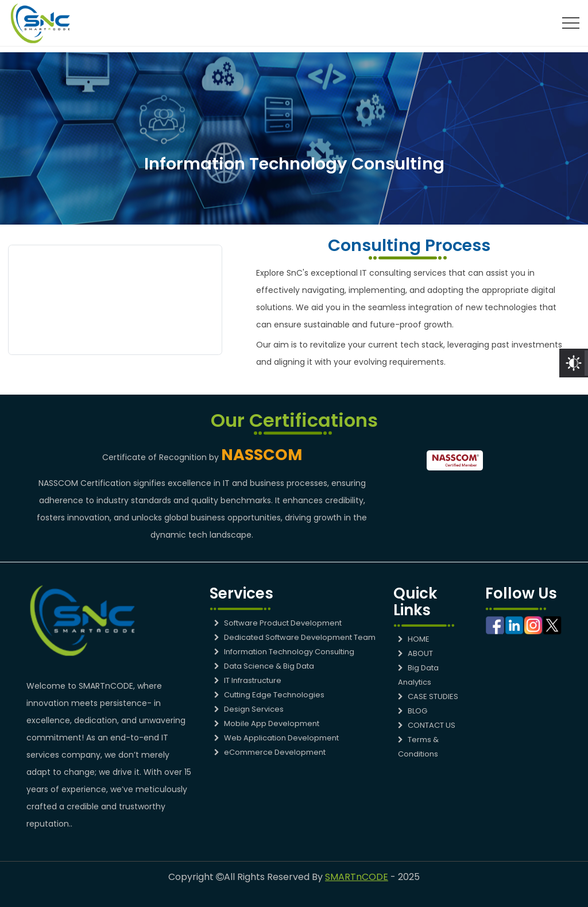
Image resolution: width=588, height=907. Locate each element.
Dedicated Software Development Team (295, 637)
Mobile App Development (267, 723)
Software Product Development (278, 623)
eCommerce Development (270, 752)
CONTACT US (427, 725)
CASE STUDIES (428, 696)
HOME (414, 639)
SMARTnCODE (357, 877)
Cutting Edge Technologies (269, 695)
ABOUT (415, 653)
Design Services (249, 709)
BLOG (413, 711)
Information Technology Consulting (284, 652)
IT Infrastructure (248, 680)
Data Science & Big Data (264, 666)
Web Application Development (276, 738)
